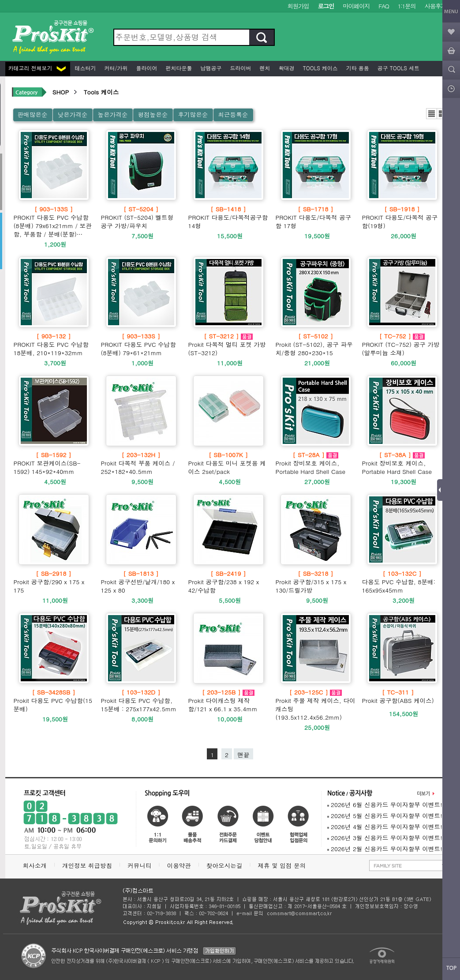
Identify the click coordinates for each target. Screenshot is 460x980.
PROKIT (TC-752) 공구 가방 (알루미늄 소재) (402, 344)
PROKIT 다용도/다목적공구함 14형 (228, 217)
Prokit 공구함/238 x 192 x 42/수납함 (228, 582)
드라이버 (240, 68)
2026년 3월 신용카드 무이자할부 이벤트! (385, 838)
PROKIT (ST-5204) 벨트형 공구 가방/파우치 (141, 217)
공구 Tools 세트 (398, 68)
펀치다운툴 (178, 68)
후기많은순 (193, 115)
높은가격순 (112, 115)
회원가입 (298, 6)
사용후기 (436, 6)
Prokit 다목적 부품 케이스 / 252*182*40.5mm (141, 463)
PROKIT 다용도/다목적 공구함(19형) (402, 217)
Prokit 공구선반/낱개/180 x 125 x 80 (141, 582)
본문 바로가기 (0, 0)
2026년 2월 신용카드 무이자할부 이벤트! (385, 849)
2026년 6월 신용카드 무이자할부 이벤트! (385, 805)
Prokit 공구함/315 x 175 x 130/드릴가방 (316, 582)
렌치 (264, 68)
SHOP (61, 92)
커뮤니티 (139, 865)
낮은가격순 (72, 115)
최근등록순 (233, 115)
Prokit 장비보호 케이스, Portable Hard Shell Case (316, 463)
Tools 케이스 (320, 68)
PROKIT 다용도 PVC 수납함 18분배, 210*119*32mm (54, 344)
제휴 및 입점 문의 (284, 865)
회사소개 (35, 865)
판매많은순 (33, 115)
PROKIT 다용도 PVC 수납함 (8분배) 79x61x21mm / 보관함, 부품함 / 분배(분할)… (54, 222)
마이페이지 (356, 6)
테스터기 (85, 68)
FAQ (383, 6)
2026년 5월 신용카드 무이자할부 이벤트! (385, 816)
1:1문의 (407, 6)
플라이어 (146, 68)
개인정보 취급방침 (87, 865)
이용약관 (179, 865)
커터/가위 (115, 68)
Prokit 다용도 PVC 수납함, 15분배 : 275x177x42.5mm (141, 700)
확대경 (286, 68)
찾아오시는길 (224, 865)
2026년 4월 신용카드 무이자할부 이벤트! (385, 827)
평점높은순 (153, 115)
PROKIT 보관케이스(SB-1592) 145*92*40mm (54, 463)
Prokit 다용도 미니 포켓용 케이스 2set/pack (228, 463)
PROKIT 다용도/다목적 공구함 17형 (316, 217)
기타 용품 (357, 68)
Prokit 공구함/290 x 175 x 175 (54, 582)
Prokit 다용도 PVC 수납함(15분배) (54, 700)
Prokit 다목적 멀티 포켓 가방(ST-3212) (228, 344)
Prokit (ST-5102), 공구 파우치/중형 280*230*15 (316, 344)
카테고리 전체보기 (37, 68)
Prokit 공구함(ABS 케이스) (398, 696)
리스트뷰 (432, 114)
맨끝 (243, 755)
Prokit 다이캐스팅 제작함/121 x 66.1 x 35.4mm (228, 700)
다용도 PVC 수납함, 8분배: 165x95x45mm (402, 582)
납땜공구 (210, 68)
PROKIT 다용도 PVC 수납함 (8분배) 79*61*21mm (141, 344)
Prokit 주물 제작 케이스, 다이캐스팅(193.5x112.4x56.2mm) (316, 705)
